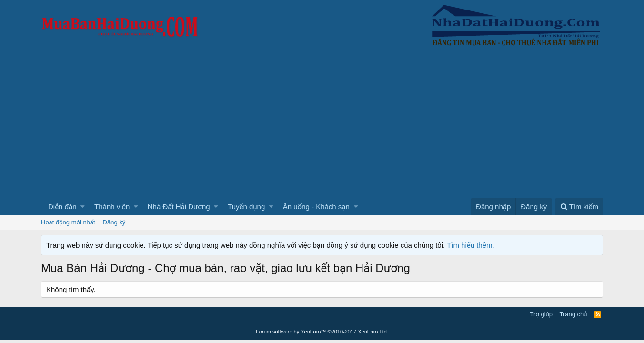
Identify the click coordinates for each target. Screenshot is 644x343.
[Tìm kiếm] (579, 207)
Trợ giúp (541, 314)
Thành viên (112, 207)
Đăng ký (114, 222)
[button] (83, 207)
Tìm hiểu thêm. (471, 245)
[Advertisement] (322, 126)
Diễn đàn (62, 207)
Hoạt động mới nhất (68, 222)
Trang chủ (574, 314)
